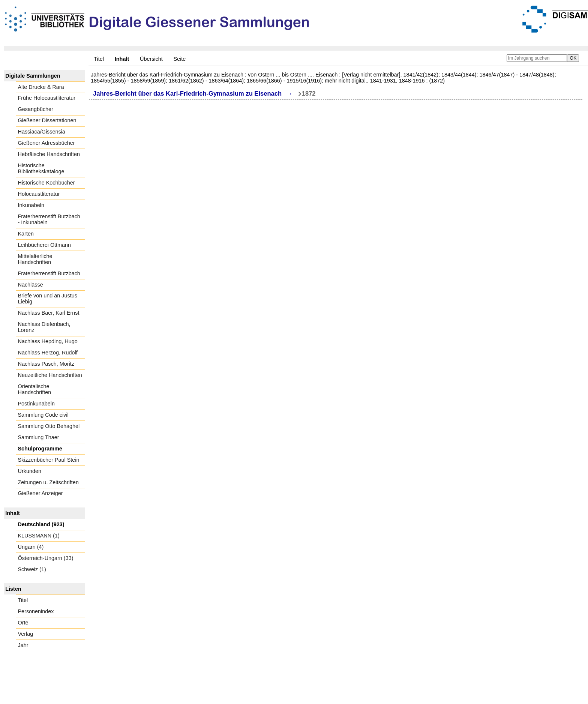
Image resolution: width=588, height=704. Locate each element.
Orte (23, 623)
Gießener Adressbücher (46, 143)
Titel (99, 59)
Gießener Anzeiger (40, 493)
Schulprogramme (40, 449)
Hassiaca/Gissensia (42, 132)
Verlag (26, 634)
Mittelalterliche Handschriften (35, 259)
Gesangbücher (36, 109)
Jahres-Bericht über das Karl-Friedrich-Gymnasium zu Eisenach (187, 94)
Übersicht (151, 59)
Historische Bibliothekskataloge (41, 168)
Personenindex (36, 611)
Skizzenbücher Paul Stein (49, 460)
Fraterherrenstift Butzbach (49, 273)
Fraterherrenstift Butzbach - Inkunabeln (49, 219)
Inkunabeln (31, 205)
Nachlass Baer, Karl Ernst (49, 313)
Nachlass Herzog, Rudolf (48, 353)
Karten (26, 234)
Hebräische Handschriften (49, 154)
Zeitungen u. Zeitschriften (48, 482)
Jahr (23, 645)
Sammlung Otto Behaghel (49, 426)
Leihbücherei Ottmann (45, 245)
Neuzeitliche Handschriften (50, 375)
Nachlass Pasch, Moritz (46, 364)
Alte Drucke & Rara (41, 87)
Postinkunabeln (36, 404)
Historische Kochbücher (46, 183)
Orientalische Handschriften (35, 389)
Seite (180, 59)
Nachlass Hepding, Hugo (48, 341)
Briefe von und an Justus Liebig (48, 299)
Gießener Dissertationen (47, 120)
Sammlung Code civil (43, 415)
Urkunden (30, 471)
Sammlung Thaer (39, 437)
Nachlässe (31, 285)
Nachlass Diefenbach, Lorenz (44, 327)
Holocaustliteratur (39, 194)
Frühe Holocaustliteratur (47, 98)
